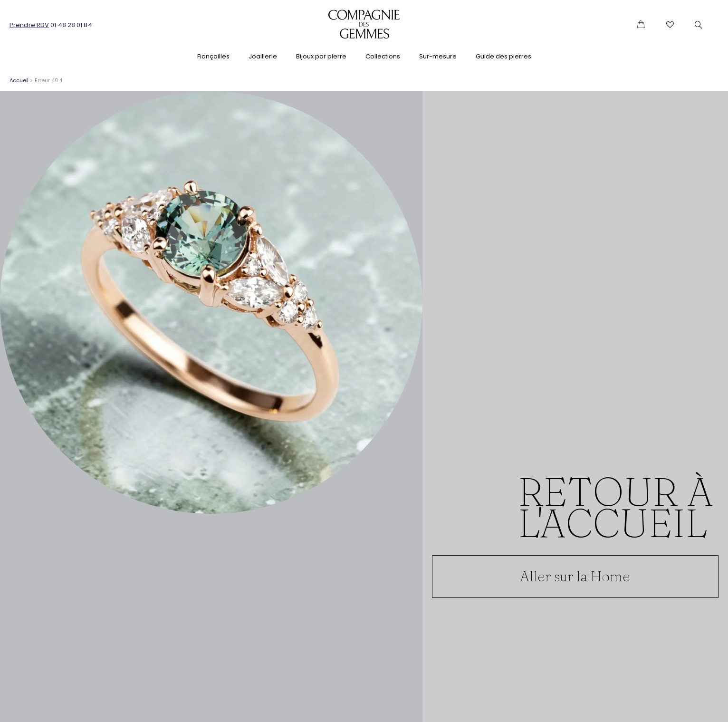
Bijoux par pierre (321, 56)
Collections (383, 56)
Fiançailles (213, 56)
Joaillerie (263, 56)
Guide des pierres (503, 56)
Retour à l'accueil (616, 507)
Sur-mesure (438, 56)
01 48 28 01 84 (71, 25)
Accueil (19, 80)
